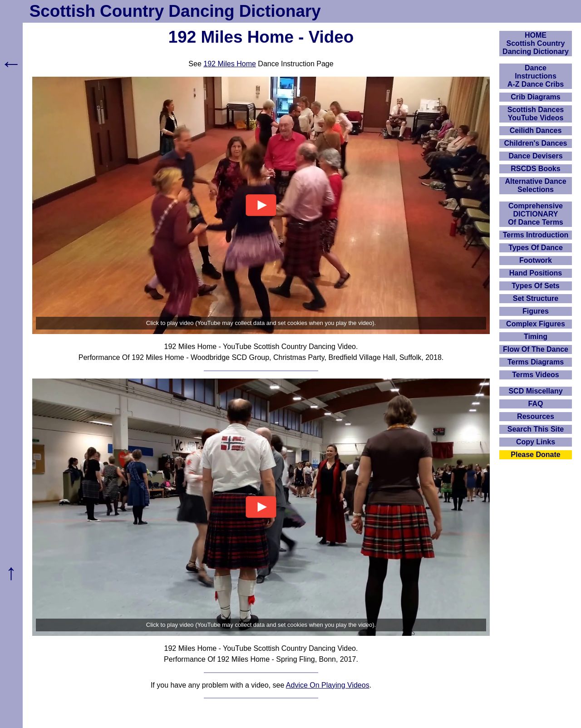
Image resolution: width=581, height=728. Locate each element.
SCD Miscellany (535, 391)
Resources (536, 416)
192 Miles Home (230, 64)
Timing (536, 337)
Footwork (536, 260)
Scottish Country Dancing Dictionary (175, 11)
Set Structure (536, 298)
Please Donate (535, 455)
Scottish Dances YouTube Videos (536, 114)
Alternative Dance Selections (535, 185)
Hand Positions (536, 273)
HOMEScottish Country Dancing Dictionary (536, 43)
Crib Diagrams (535, 97)
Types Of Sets (536, 286)
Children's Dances (536, 143)
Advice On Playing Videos (328, 685)
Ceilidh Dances (536, 130)
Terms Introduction (536, 235)
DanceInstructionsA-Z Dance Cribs (536, 76)
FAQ (536, 404)
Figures (536, 311)
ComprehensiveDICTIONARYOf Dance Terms (536, 214)
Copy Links (536, 442)
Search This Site (536, 429)
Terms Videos (535, 375)
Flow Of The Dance (536, 349)
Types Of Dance (536, 248)
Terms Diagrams (536, 362)
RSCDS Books (535, 169)
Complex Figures (536, 324)
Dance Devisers (535, 156)
